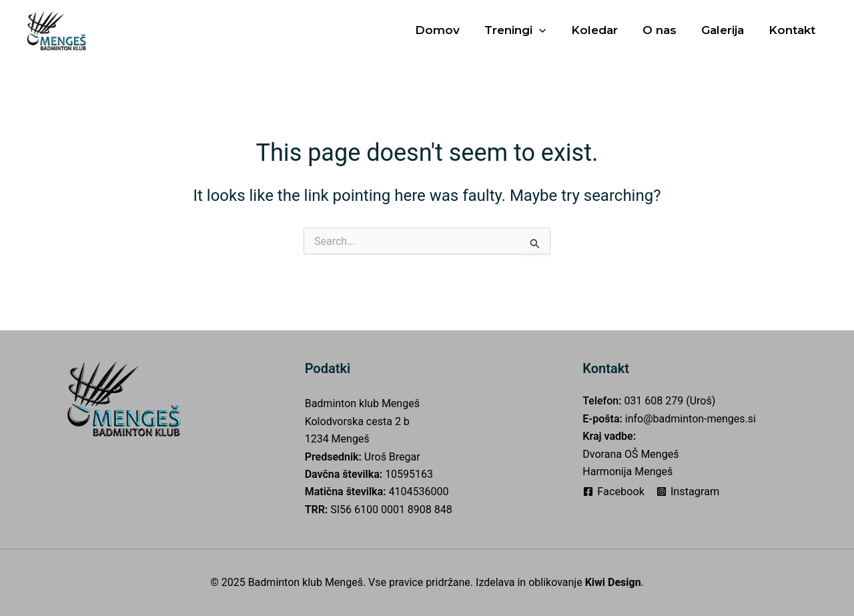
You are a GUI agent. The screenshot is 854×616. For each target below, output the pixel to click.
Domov (449, 30)
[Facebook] (615, 492)
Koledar (601, 30)
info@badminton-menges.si (691, 419)
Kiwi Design (613, 582)
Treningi (524, 30)
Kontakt (793, 30)
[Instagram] (691, 492)
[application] (548, 30)
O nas (664, 30)
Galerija (725, 30)
